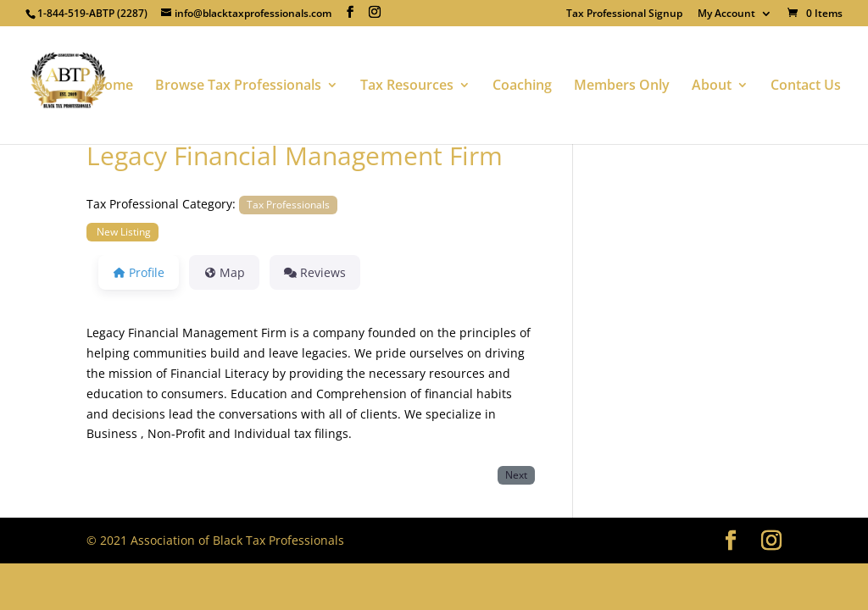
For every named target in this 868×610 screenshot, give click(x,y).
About (712, 86)
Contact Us (806, 86)
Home (114, 86)
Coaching (522, 86)
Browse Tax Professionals (238, 86)
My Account (726, 14)
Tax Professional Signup (624, 14)
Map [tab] (224, 272)
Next (516, 474)
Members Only (622, 86)
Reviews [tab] (315, 272)
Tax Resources (407, 86)
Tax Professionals (288, 204)
